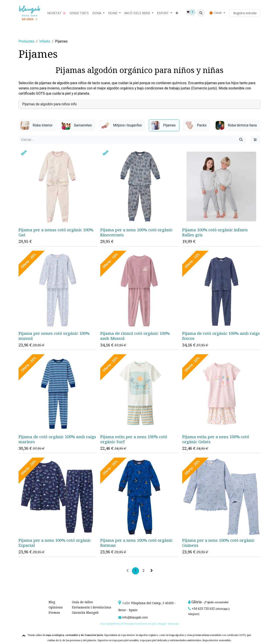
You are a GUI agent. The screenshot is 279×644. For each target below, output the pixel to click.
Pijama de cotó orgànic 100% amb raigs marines (57, 439)
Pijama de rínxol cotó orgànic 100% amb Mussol (135, 336)
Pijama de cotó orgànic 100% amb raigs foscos (221, 336)
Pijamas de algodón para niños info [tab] (49, 104)
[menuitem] (57, 13)
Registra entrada (245, 13)
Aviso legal (106, 624)
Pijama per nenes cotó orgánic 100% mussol (54, 336)
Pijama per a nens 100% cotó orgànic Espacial (55, 543)
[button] (201, 13)
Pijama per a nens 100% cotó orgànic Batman (136, 543)
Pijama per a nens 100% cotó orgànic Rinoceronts (136, 232)
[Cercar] (241, 140)
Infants (45, 41)
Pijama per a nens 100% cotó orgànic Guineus (218, 543)
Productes (26, 41)
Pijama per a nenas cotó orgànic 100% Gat (56, 232)
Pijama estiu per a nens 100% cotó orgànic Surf (134, 439)
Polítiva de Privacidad (123, 624)
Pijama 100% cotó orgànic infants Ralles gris (215, 233)
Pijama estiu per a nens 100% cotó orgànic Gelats (216, 439)
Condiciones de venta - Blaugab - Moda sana (157, 624)
